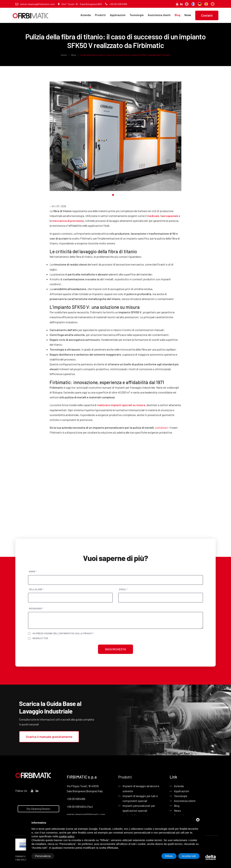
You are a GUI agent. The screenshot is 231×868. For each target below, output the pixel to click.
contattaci (161, 428)
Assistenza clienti (159, 15)
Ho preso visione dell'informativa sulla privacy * (63, 633)
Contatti (207, 15)
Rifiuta (169, 856)
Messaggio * (36, 608)
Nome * (33, 571)
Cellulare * (36, 589)
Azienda (86, 15)
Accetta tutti (189, 856)
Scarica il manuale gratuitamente (49, 737)
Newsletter (40, 638)
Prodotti (100, 15)
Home (64, 55)
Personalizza (43, 856)
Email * (123, 589)
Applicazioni (118, 15)
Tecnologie (137, 15)
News (188, 15)
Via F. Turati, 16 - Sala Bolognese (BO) (80, 4)
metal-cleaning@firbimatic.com (35, 4)
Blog (177, 15)
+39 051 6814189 (116, 4)
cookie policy (67, 836)
